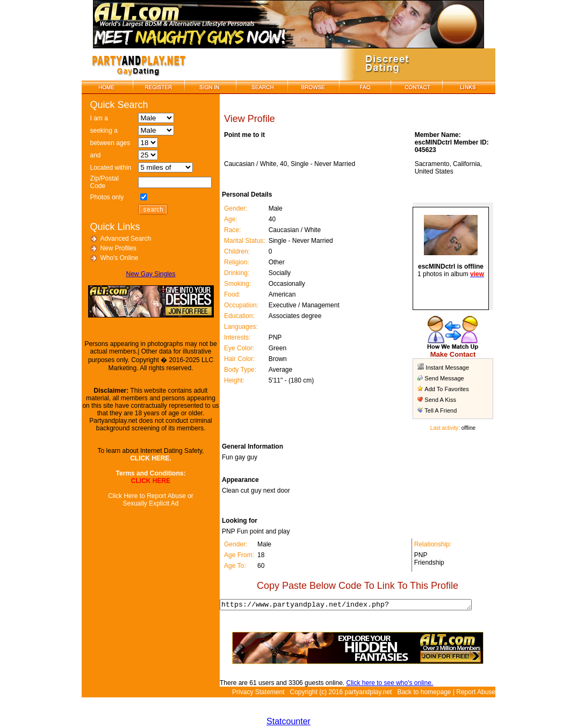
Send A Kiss (440, 400)
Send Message (443, 378)
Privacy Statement (258, 694)
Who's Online (116, 258)
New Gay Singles (147, 274)
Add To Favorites (446, 389)
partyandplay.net (369, 694)
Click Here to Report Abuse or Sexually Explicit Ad (147, 500)
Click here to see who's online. (384, 684)
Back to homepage (424, 694)
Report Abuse (476, 694)
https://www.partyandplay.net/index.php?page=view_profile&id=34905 (354, 606)
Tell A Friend (440, 410)
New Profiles (115, 248)
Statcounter (288, 723)
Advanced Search (122, 239)
